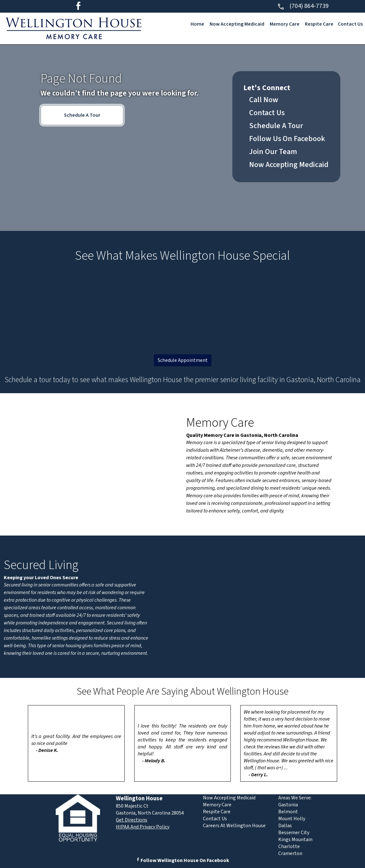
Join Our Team (273, 152)
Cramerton (290, 853)
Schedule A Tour (82, 115)
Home (197, 24)
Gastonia (288, 805)
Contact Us (350, 24)
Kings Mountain (295, 840)
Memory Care (285, 24)
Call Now (264, 100)
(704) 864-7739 (303, 6)
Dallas (285, 826)
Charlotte (289, 846)
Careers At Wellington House (234, 826)
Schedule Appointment (183, 360)
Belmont (288, 812)
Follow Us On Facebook (287, 139)
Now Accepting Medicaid (237, 24)
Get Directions (132, 820)
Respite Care (319, 24)
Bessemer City (294, 833)
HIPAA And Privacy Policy (143, 827)
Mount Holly (292, 819)
